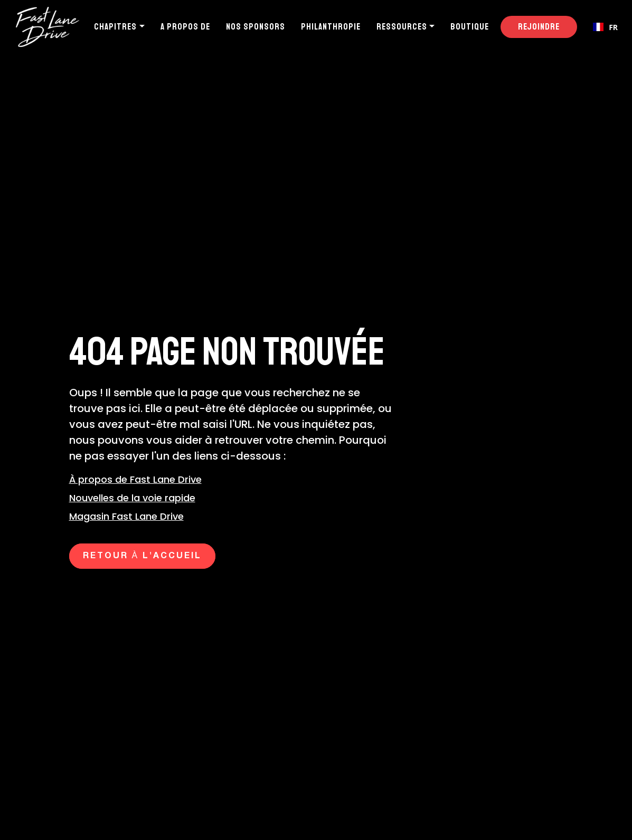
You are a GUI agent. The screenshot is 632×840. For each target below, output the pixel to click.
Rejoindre (539, 27)
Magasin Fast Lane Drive (126, 516)
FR (605, 27)
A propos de (185, 27)
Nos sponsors (256, 27)
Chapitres (115, 27)
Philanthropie (331, 27)
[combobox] (605, 27)
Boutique (470, 27)
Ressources (402, 27)
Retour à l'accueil (143, 556)
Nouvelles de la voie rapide (132, 498)
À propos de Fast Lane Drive (135, 479)
